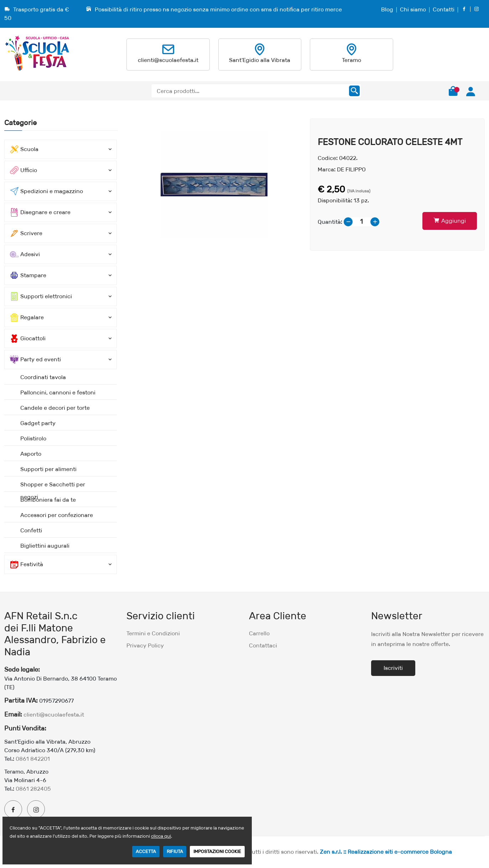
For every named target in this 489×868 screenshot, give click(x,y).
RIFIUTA (175, 851)
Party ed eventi (35, 360)
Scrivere (26, 233)
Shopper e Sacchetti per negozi (53, 486)
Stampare (28, 275)
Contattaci (263, 645)
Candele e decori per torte (55, 408)
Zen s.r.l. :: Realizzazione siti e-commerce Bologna (386, 852)
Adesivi (25, 254)
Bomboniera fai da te (48, 500)
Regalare (27, 317)
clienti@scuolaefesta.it (168, 60)
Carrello (259, 633)
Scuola (24, 149)
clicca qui (161, 836)
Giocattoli (28, 339)
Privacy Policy (145, 645)
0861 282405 (33, 789)
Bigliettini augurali (45, 546)
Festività (27, 564)
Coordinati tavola (43, 377)
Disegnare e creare (40, 212)
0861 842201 (33, 759)
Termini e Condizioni (153, 633)
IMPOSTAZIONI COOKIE (217, 851)
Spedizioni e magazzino (46, 191)
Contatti (444, 9)
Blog (387, 9)
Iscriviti (393, 668)
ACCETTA (146, 851)
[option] (214, 185)
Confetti (31, 530)
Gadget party (38, 423)
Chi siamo (413, 9)
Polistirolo (33, 438)
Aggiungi (450, 221)
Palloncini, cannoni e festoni (58, 392)
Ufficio (24, 170)
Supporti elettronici (41, 296)
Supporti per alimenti (48, 469)
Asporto (31, 454)
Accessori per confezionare (57, 515)
